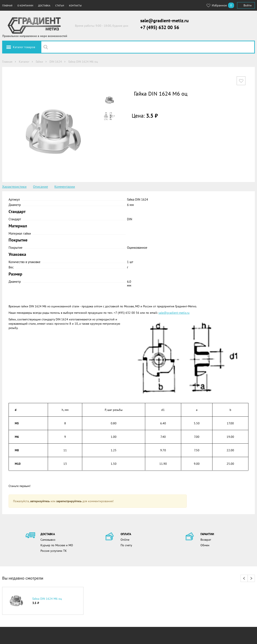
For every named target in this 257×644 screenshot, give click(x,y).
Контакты (75, 5)
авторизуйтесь (40, 501)
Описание (40, 187)
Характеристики (14, 187)
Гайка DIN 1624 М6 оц (47, 599)
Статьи (60, 5)
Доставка (44, 5)
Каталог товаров (24, 47)
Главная (7, 5)
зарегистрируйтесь (69, 501)
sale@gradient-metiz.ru (164, 21)
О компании (25, 5)
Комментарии (65, 187)
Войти (248, 5)
